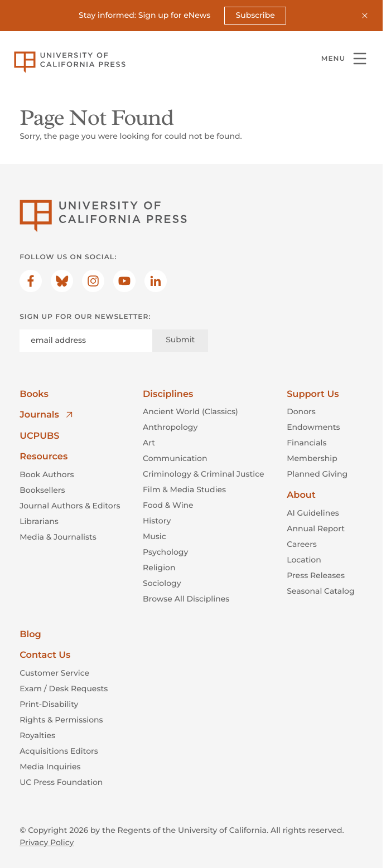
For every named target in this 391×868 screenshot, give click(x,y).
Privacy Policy (47, 842)
